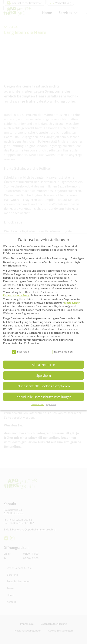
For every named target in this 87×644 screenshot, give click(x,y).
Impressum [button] (51, 405)
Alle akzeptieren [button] (43, 365)
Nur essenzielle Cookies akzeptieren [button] (44, 386)
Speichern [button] (44, 375)
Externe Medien (61, 352)
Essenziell (20, 352)
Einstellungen (72, 303)
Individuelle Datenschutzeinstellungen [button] (43, 397)
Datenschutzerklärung (16, 295)
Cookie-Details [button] (37, 405)
